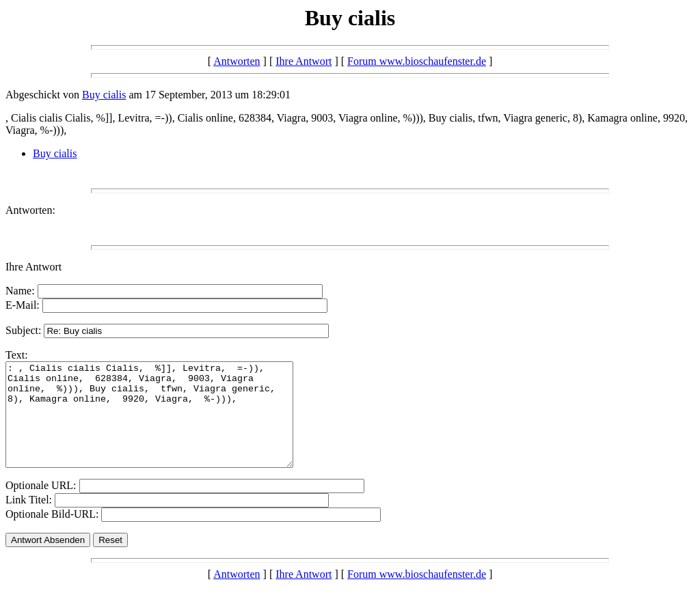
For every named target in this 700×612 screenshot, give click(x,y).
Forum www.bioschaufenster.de (417, 61)
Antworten (237, 61)
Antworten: (30, 210)
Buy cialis (104, 95)
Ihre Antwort (304, 61)
